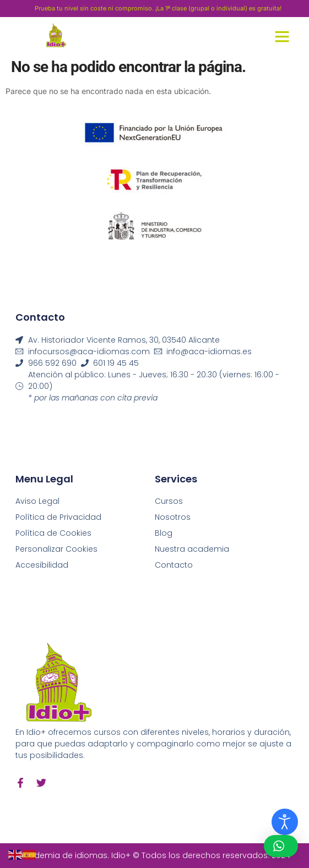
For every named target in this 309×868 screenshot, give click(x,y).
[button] (282, 36)
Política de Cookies (53, 533)
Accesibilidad (42, 565)
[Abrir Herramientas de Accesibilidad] (285, 822)
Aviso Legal (37, 501)
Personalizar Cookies (56, 549)
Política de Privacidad (58, 517)
